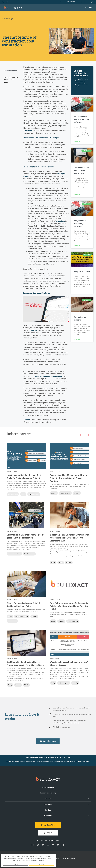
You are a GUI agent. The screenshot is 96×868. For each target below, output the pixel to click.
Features (67, 799)
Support (82, 2)
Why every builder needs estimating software (81, 119)
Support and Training (65, 793)
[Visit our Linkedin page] (58, 845)
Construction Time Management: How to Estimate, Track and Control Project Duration (68, 478)
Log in (92, 2)
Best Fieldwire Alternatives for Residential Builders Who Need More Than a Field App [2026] (69, 606)
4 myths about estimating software (80, 224)
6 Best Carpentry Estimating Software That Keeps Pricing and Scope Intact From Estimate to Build (69, 538)
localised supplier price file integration (47, 376)
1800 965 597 (70, 2)
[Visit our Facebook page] (33, 845)
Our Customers (66, 787)
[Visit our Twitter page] (43, 845)
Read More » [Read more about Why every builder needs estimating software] (78, 142)
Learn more (27, 420)
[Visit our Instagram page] (38, 845)
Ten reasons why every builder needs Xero (81, 170)
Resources (67, 804)
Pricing (48, 810)
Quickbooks (29, 131)
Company (67, 816)
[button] (90, 8)
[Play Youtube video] (46, 309)
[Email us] (48, 845)
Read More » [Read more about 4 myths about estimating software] (78, 246)
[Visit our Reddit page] (63, 845)
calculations (60, 221)
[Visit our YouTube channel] (53, 845)
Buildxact (33, 330)
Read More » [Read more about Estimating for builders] (78, 339)
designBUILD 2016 (82, 272)
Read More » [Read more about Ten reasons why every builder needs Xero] (78, 195)
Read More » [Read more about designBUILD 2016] (78, 291)
